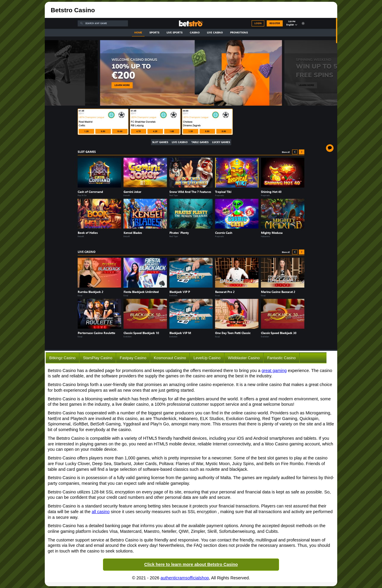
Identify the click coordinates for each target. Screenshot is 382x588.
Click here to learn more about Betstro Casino (191, 564)
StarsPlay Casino (98, 358)
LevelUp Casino (207, 358)
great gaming (274, 371)
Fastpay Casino (133, 358)
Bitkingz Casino (62, 358)
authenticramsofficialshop (185, 578)
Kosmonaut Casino (170, 358)
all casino (101, 512)
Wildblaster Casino (244, 358)
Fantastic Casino (281, 358)
